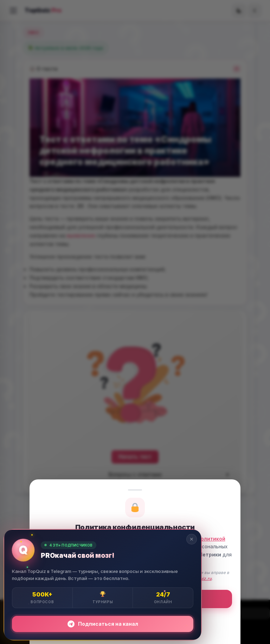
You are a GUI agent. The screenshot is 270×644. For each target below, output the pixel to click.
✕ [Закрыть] (192, 539)
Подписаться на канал (103, 624)
